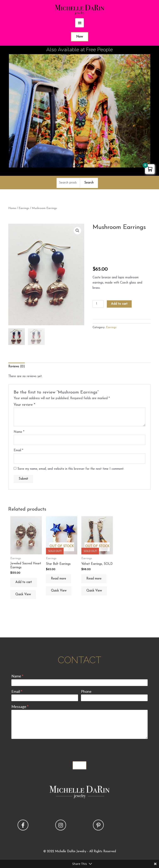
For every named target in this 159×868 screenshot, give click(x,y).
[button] (77, 231)
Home (12, 208)
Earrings (24, 208)
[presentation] (43, 749)
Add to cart (119, 304)
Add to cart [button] (24, 582)
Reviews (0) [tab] (17, 367)
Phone (86, 691)
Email (18, 451)
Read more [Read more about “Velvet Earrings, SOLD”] (94, 579)
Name (19, 432)
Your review (24, 405)
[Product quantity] (98, 304)
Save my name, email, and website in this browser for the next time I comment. (71, 469)
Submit (79, 765)
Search (89, 183)
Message (20, 707)
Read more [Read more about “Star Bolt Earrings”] (58, 579)
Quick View (23, 595)
